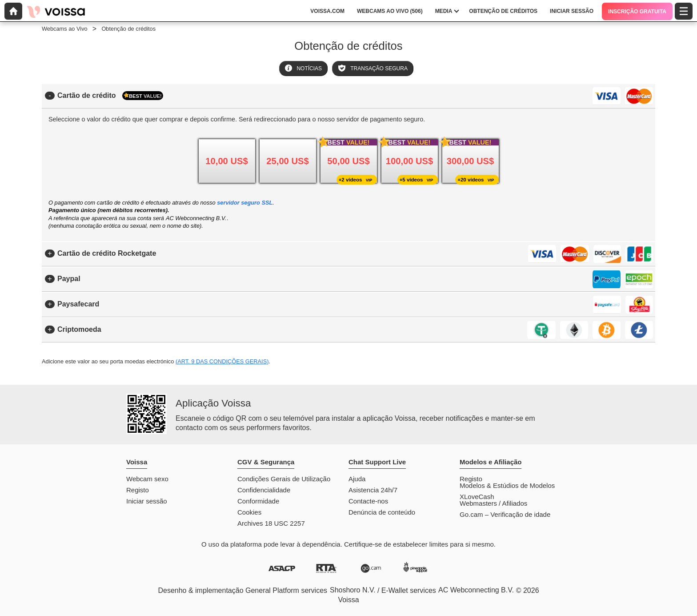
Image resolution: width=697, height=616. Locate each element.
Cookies (249, 512)
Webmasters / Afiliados (493, 503)
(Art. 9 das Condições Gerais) (222, 361)
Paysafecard (78, 304)
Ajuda (357, 479)
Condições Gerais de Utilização (284, 479)
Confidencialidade (264, 490)
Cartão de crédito (110, 96)
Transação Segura (373, 68)
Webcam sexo (147, 479)
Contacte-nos (368, 501)
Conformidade (258, 501)
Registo (138, 490)
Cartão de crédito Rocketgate (107, 253)
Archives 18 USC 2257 (271, 523)
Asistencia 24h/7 (373, 490)
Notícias (303, 68)
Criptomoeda (79, 329)
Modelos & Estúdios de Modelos (507, 485)
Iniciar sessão (147, 501)
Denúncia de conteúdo (382, 512)
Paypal (69, 279)
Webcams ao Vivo (65, 29)
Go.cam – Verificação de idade (505, 514)
